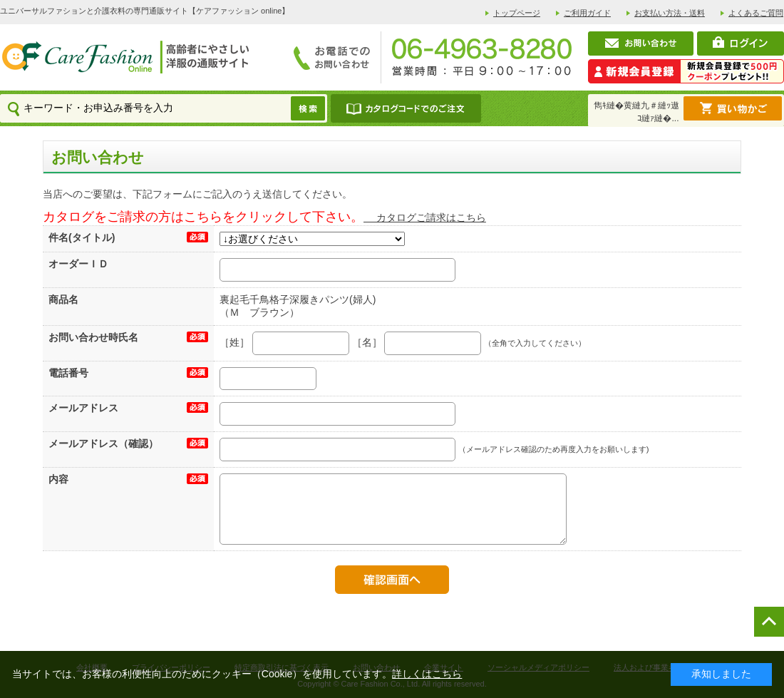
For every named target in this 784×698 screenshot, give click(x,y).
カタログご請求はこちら (425, 217)
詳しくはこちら (427, 674)
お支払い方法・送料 (670, 13)
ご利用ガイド (587, 13)
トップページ (517, 13)
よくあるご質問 (756, 13)
